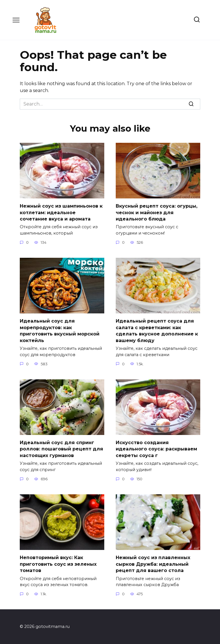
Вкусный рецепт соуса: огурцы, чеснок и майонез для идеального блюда (157, 212)
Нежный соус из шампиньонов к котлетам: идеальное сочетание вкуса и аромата (61, 212)
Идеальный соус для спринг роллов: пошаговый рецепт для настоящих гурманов (61, 449)
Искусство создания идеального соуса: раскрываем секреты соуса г (156, 449)
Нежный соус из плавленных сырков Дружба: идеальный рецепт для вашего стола (153, 564)
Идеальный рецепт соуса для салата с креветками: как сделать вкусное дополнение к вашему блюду (157, 331)
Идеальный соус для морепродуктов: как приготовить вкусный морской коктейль (60, 331)
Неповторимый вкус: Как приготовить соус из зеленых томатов (58, 564)
